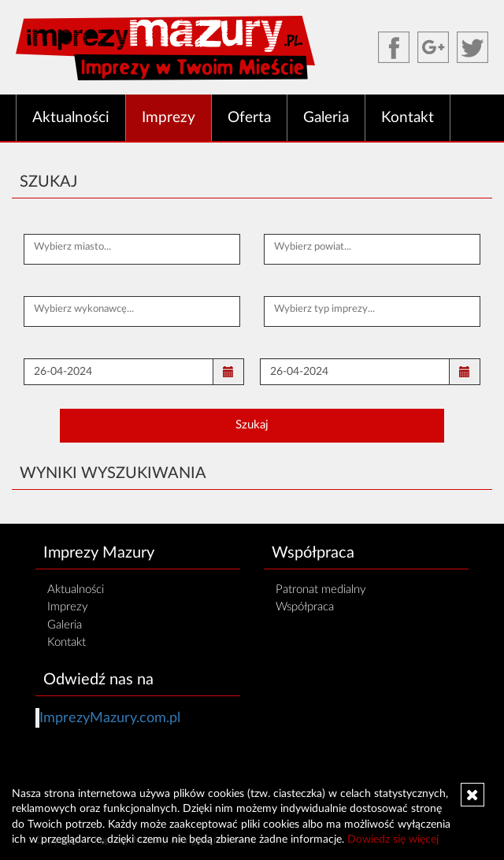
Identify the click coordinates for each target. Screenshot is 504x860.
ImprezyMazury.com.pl (110, 718)
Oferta (249, 118)
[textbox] (132, 247)
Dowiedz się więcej (393, 840)
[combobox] (132, 249)
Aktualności (71, 118)
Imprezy (169, 118)
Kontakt (408, 118)
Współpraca (305, 607)
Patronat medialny (321, 589)
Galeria (326, 118)
